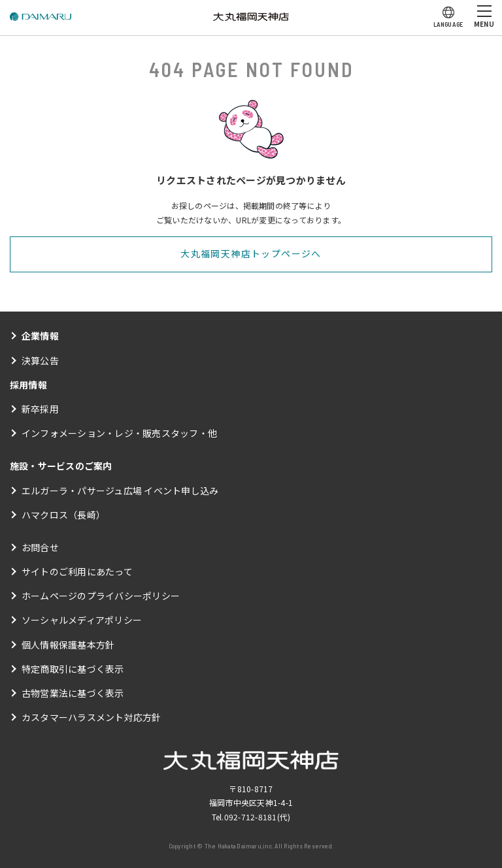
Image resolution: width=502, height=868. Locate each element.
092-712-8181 (251, 817)
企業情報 (40, 336)
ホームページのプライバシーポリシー (101, 596)
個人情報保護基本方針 (68, 645)
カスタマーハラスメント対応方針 (92, 717)
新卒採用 (40, 409)
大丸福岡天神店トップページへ (251, 253)
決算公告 (40, 361)
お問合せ (40, 547)
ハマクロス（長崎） (63, 515)
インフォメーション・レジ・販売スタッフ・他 (119, 433)
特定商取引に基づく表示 (73, 669)
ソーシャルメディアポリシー (82, 620)
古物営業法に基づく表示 (73, 693)
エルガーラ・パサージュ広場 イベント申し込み (120, 490)
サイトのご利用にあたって (77, 571)
